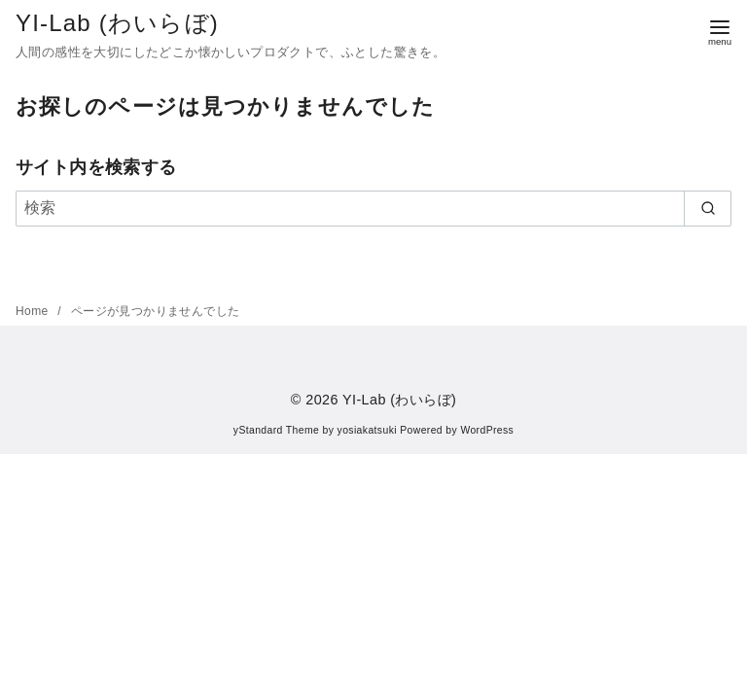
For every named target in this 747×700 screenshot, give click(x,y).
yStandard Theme (276, 430)
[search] (708, 208)
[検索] (373, 208)
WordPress (487, 430)
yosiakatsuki (367, 430)
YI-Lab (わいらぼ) (117, 23)
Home (34, 311)
